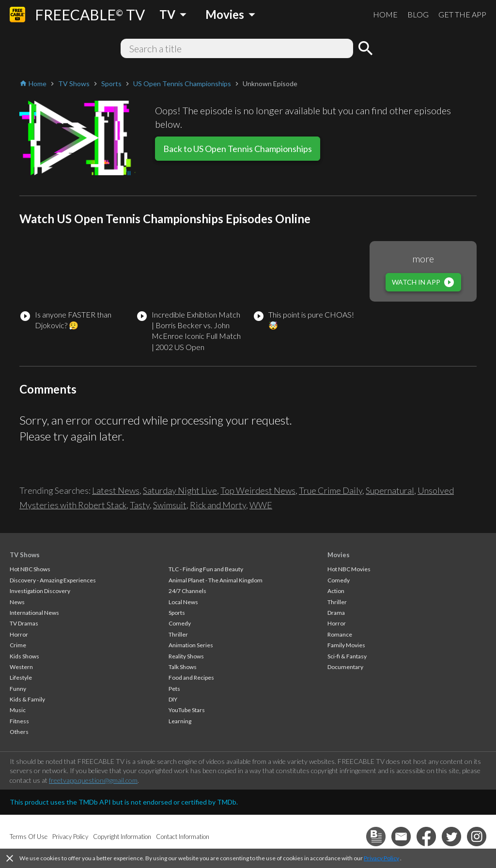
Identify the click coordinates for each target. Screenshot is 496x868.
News (17, 602)
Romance (340, 634)
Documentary (345, 667)
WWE (261, 505)
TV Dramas (24, 623)
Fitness (19, 721)
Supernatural (390, 490)
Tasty (140, 505)
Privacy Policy (381, 858)
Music (18, 710)
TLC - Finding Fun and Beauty (206, 569)
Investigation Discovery (40, 591)
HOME (385, 14)
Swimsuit (170, 505)
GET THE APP (462, 14)
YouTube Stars (187, 710)
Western (21, 667)
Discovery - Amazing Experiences (53, 580)
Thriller (178, 634)
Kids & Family (27, 699)
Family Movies (346, 645)
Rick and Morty (218, 505)
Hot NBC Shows (30, 569)
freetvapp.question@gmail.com (93, 780)
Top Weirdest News (258, 490)
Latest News (116, 490)
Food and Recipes (191, 678)
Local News (183, 602)
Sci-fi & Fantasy (347, 656)
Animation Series (191, 645)
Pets (174, 689)
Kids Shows (24, 656)
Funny (18, 689)
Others (19, 732)
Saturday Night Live (180, 490)
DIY (173, 699)
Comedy (180, 623)
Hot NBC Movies (349, 569)
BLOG (418, 14)
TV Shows (25, 555)
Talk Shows (183, 667)
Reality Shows (186, 656)
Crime (18, 645)
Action (336, 591)
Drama (336, 613)
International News (34, 613)
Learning (180, 721)
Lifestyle (21, 678)
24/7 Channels (187, 591)
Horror (19, 634)
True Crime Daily (331, 490)
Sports (177, 613)
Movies (339, 555)
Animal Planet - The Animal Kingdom (216, 580)
